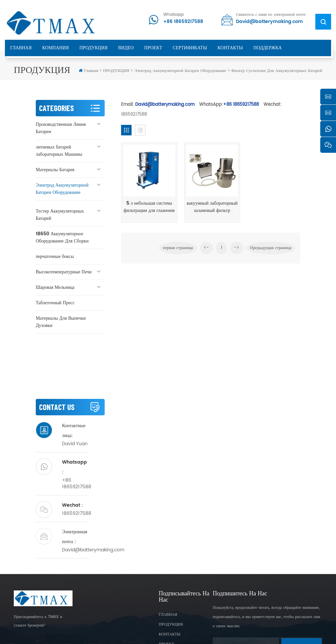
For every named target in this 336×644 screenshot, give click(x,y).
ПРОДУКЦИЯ (94, 48)
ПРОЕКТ (153, 48)
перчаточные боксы (55, 256)
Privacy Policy (203, 627)
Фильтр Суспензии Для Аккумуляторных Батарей (277, 71)
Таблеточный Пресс (55, 303)
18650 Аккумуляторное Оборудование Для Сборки (62, 237)
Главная (89, 71)
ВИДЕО (126, 48)
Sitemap (167, 603)
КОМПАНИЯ (56, 48)
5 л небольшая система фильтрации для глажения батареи (149, 206)
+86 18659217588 (183, 22)
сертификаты (190, 48)
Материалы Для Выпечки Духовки (61, 322)
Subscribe (301, 596)
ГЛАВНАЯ (21, 48)
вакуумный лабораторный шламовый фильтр (210, 206)
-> (237, 247)
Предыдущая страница (271, 247)
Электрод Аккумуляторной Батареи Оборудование (180, 71)
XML (180, 627)
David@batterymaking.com (269, 22)
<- (206, 247)
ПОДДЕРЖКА (267, 48)
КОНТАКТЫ (230, 48)
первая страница (178, 247)
